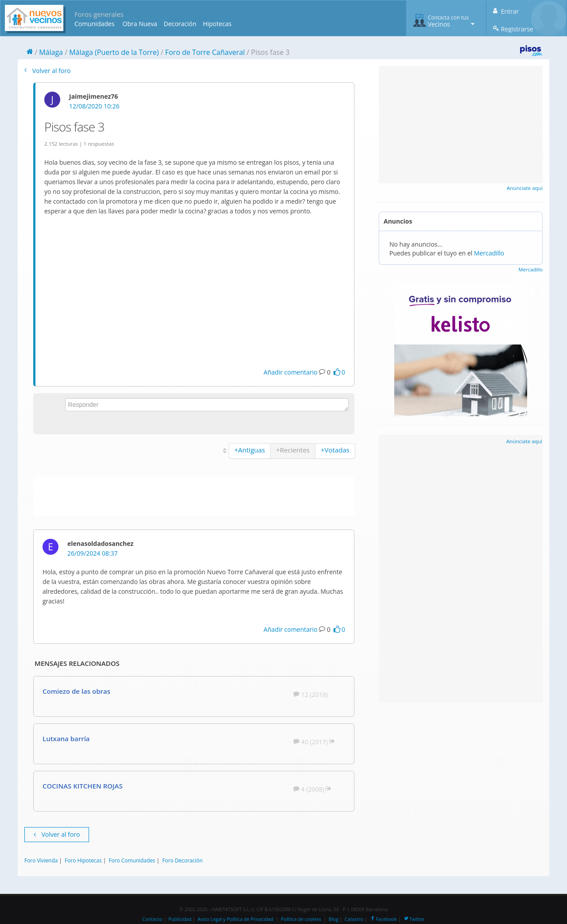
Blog (334, 919)
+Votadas (335, 450)
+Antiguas (250, 450)
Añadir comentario (291, 372)
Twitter (414, 919)
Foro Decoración (182, 860)
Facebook (383, 919)
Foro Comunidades (132, 860)
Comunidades (94, 24)
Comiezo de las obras (76, 691)
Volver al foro (47, 71)
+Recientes (293, 450)
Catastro (354, 919)
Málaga (51, 52)
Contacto (152, 919)
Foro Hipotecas (83, 860)
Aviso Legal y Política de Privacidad (235, 919)
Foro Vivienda (41, 860)
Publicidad (180, 919)
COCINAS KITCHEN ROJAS (83, 786)
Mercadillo (489, 253)
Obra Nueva (140, 24)
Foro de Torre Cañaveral (205, 52)
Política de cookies (301, 919)
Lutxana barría (66, 738)
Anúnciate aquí (525, 188)
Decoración (180, 24)
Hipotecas (217, 24)
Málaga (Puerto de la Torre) (114, 52)
